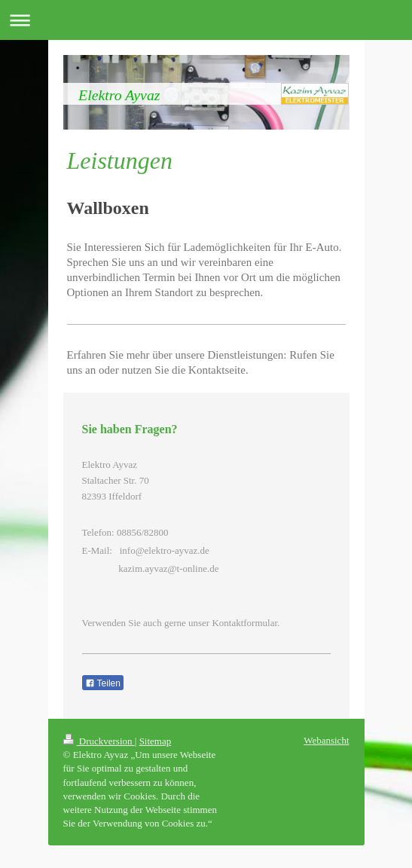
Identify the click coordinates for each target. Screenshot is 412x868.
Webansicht (326, 740)
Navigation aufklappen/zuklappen (206, 20)
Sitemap (156, 741)
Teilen (103, 683)
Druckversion (99, 741)
